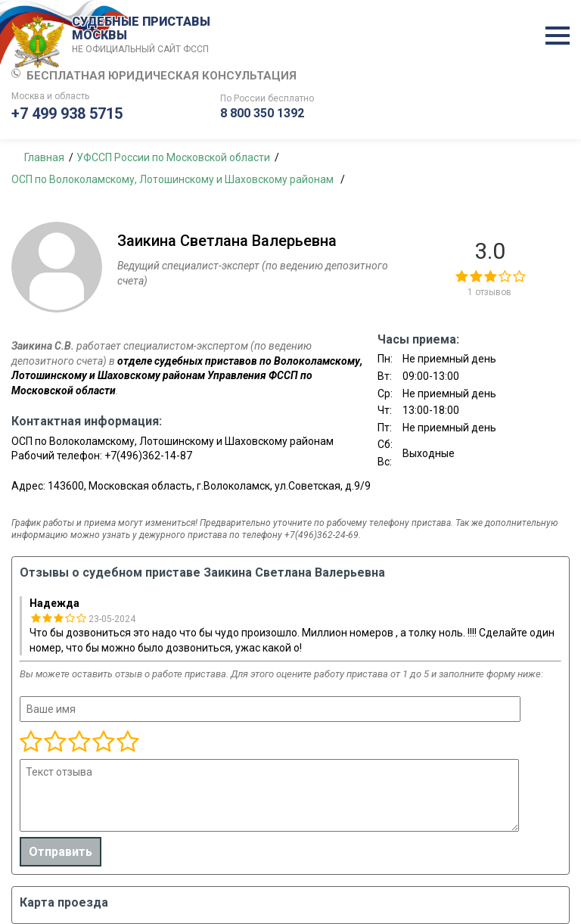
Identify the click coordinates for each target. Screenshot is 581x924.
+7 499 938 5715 (67, 114)
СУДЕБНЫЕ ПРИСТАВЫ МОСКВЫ (144, 36)
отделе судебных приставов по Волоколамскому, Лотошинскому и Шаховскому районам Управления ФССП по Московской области (187, 376)
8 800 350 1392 (262, 113)
